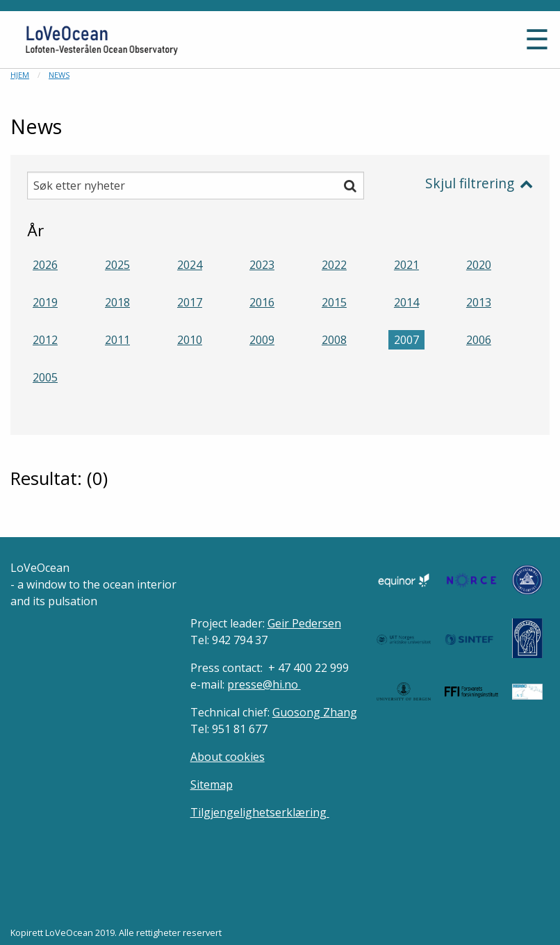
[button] (437, 45)
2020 (479, 265)
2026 (45, 265)
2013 (479, 302)
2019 (45, 302)
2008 (334, 340)
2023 (262, 265)
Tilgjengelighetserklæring (260, 812)
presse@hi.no (264, 684)
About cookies (228, 757)
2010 (190, 340)
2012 (45, 340)
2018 (117, 302)
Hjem (20, 75)
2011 (117, 340)
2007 (406, 340)
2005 (45, 377)
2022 (334, 265)
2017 (190, 302)
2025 (117, 265)
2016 (262, 302)
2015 (334, 302)
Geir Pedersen (304, 623)
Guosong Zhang (315, 712)
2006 (479, 340)
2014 (406, 302)
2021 (406, 265)
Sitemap (212, 784)
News (59, 75)
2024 (190, 265)
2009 (262, 340)
